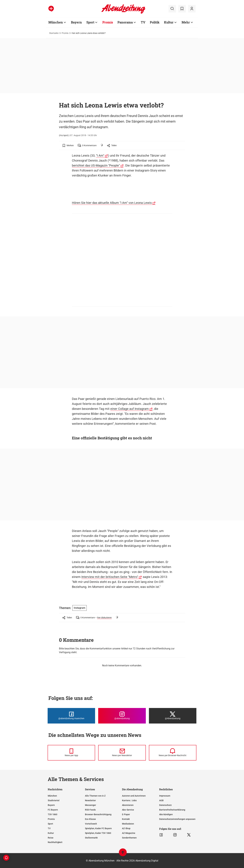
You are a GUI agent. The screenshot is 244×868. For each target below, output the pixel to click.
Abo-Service (128, 810)
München (52, 796)
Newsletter (90, 800)
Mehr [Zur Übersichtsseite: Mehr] (186, 22)
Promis (65, 33)
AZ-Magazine (129, 833)
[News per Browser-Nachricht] (173, 753)
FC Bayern (53, 810)
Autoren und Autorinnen (134, 796)
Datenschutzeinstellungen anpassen (177, 819)
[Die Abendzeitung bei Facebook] (71, 716)
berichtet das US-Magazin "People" (96, 165)
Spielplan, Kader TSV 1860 (98, 833)
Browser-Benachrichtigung (98, 814)
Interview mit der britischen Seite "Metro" (110, 577)
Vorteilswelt (91, 824)
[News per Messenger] (71, 753)
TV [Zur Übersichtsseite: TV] (143, 22)
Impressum (165, 796)
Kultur (51, 833)
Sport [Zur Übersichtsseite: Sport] (90, 22)
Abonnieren (128, 805)
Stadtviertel (54, 800)
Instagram (80, 608)
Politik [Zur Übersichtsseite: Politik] (155, 22)
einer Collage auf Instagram (130, 409)
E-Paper (126, 814)
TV (49, 828)
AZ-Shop (126, 828)
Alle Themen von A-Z (95, 796)
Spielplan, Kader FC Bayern (98, 828)
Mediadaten (128, 824)
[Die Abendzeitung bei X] (173, 716)
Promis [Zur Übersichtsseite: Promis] (108, 22)
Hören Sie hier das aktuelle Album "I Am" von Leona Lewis (112, 203)
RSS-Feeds (90, 810)
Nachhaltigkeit (55, 842)
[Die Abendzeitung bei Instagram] (122, 716)
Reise (51, 838)
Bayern (51, 805)
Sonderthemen (129, 838)
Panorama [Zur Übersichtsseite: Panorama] (125, 22)
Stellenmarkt (91, 838)
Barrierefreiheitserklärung (172, 810)
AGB (161, 800)
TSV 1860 (53, 814)
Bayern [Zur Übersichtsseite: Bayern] (76, 22)
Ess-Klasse (90, 819)
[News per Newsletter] (122, 753)
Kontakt (126, 819)
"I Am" (100, 156)
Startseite (54, 33)
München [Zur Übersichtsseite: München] (56, 22)
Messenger (90, 805)
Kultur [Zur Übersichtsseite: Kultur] (169, 22)
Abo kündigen (166, 814)
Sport (50, 824)
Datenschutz (165, 805)
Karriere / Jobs (129, 800)
